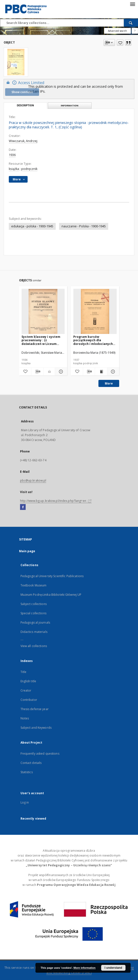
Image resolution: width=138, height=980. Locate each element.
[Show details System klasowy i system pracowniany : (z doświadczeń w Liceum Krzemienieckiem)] (60, 372)
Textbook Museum (34, 585)
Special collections (33, 613)
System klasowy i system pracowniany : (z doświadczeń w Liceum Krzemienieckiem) (41, 340)
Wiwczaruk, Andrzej (23, 141)
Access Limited (25, 83)
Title (24, 672)
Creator (26, 690)
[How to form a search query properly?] (135, 31)
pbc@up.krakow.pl (33, 480)
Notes (25, 718)
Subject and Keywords (36, 728)
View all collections (34, 646)
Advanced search (117, 31)
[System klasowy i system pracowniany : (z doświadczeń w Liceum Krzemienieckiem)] (43, 312)
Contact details (31, 763)
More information (85, 968)
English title (28, 681)
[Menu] (132, 4)
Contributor (29, 700)
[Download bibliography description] (37, 372)
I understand (113, 968)
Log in (25, 802)
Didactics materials (34, 632)
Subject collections (34, 604)
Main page (27, 551)
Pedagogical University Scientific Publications (52, 576)
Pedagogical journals (35, 622)
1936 (12, 155)
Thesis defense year (35, 709)
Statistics (27, 772)
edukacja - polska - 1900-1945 (32, 226)
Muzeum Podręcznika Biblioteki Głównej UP (51, 595)
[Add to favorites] (120, 43)
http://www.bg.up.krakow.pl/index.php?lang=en (56, 501)
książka (14, 169)
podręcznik (29, 169)
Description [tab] (25, 105)
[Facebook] (23, 507)
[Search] (131, 23)
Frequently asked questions (40, 754)
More (109, 383)
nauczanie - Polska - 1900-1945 (84, 226)
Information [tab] (70, 105)
